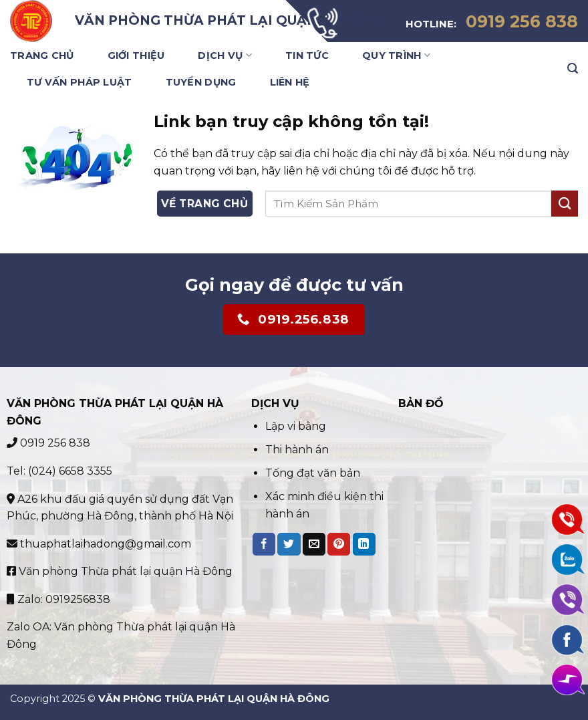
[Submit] (565, 204)
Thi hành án (297, 450)
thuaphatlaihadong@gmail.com (99, 544)
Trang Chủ (42, 55)
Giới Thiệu (136, 55)
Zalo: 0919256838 (58, 599)
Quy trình (396, 55)
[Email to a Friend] (314, 544)
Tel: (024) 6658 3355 (59, 471)
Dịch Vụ (225, 55)
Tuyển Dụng (201, 82)
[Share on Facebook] (264, 544)
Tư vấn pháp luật (80, 82)
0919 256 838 (48, 443)
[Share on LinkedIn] (364, 544)
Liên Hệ (290, 82)
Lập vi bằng (297, 426)
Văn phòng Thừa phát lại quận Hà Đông (120, 571)
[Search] (573, 69)
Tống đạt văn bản (313, 473)
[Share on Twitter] (289, 544)
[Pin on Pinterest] (339, 544)
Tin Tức (307, 55)
